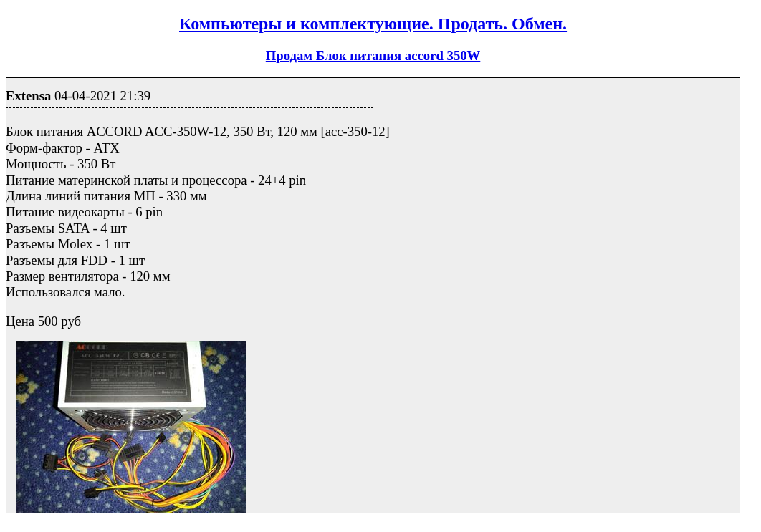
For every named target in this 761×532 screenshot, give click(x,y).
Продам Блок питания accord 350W (373, 55)
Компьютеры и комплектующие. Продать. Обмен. (373, 24)
